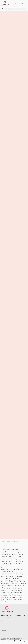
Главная (3, 542)
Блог (8, 542)
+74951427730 (6, 616)
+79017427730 (21, 616)
